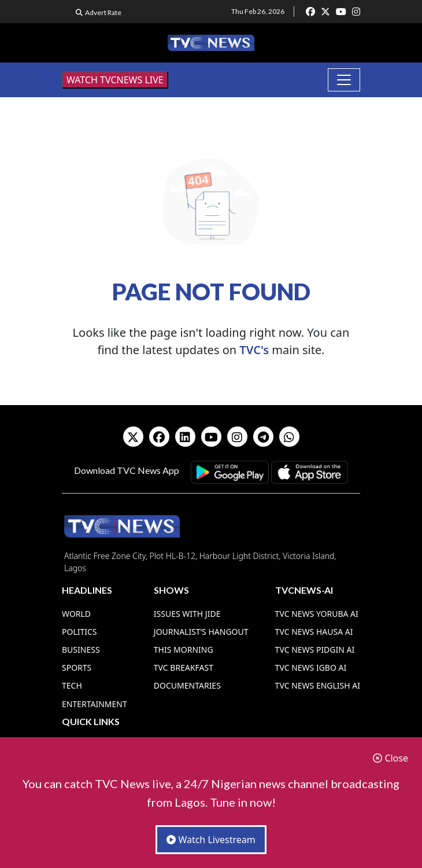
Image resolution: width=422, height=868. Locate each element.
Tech (72, 685)
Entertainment (95, 704)
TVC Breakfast (184, 667)
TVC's (254, 350)
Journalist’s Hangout (201, 632)
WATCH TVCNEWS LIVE (115, 80)
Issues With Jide (187, 614)
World (76, 614)
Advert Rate (103, 12)
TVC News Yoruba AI (317, 614)
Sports (77, 667)
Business (81, 650)
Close (390, 758)
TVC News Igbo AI (311, 667)
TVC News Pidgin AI (315, 650)
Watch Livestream (211, 840)
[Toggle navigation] (344, 80)
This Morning (184, 650)
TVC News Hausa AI (314, 632)
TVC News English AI (318, 685)
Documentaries (187, 685)
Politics (79, 632)
